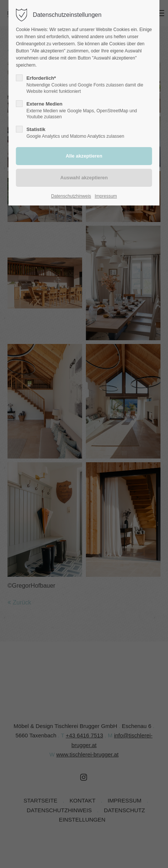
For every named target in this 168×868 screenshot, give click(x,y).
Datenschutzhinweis (71, 196)
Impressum (106, 196)
